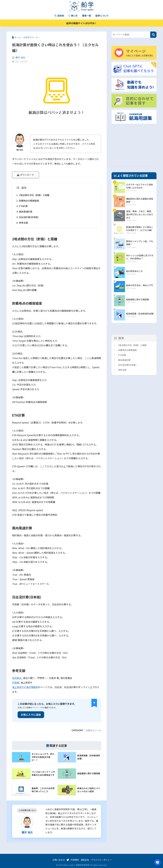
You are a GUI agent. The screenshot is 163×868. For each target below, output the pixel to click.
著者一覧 (87, 16)
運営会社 (85, 860)
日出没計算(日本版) (29, 217)
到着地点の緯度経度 (29, 201)
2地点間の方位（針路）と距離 (34, 195)
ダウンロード (26, 175)
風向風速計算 (26, 212)
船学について (102, 16)
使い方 (73, 16)
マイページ (37, 707)
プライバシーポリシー (101, 860)
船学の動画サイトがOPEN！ (82, 23)
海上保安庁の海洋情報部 (25, 687)
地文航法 (17, 678)
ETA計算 (23, 206)
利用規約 (75, 860)
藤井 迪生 (20, 57)
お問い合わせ (59, 860)
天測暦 (16, 682)
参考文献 (23, 223)
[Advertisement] (134, 149)
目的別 (59, 16)
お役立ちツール (93, 730)
